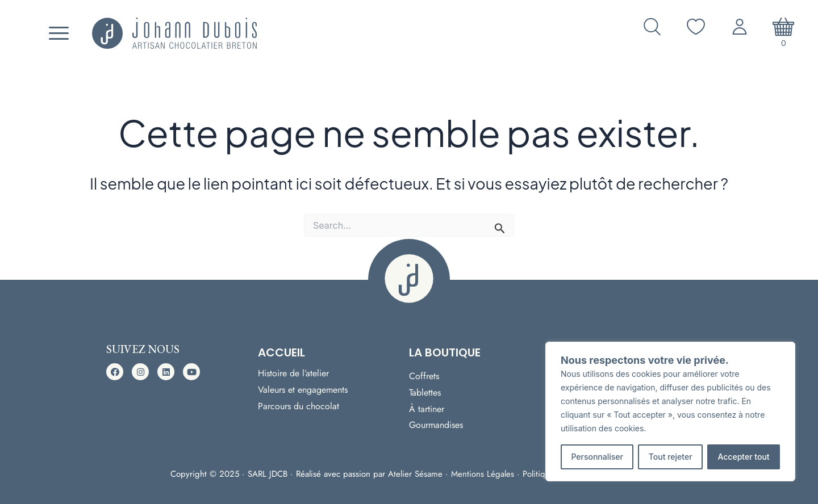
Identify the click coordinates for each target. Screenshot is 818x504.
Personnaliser (597, 457)
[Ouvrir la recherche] (652, 27)
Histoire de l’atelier (293, 369)
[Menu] (57, 33)
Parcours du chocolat (299, 403)
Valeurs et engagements (303, 386)
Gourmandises (436, 425)
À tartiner (427, 408)
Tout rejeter (671, 457)
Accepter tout (743, 457)
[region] (670, 411)
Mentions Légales (483, 474)
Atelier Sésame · (420, 474)
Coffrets (424, 375)
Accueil (281, 351)
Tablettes (425, 391)
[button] (115, 370)
